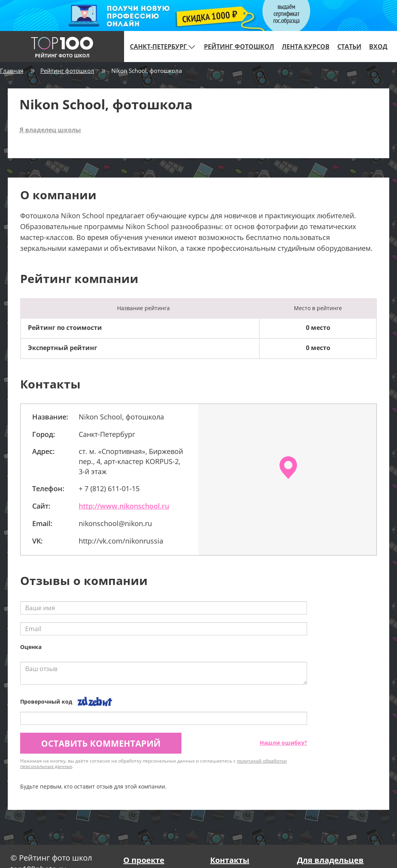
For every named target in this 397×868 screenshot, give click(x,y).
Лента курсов (306, 47)
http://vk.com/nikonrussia (121, 541)
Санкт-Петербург (162, 47)
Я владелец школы (50, 130)
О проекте (144, 860)
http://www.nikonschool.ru (124, 506)
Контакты (230, 860)
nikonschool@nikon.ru (115, 523)
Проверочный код (46, 701)
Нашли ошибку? (283, 743)
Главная (12, 71)
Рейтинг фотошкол (239, 47)
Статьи (349, 47)
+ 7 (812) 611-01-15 (109, 488)
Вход (378, 47)
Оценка (31, 647)
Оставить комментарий (101, 743)
